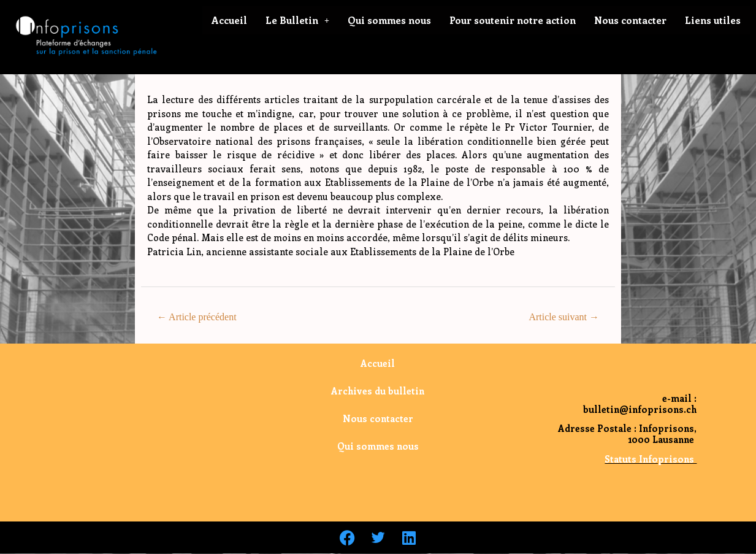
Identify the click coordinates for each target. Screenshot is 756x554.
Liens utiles (713, 20)
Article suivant (564, 317)
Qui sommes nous (389, 20)
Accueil (229, 20)
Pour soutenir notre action (513, 20)
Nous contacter (630, 20)
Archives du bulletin (378, 391)
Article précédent (197, 317)
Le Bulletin (297, 20)
